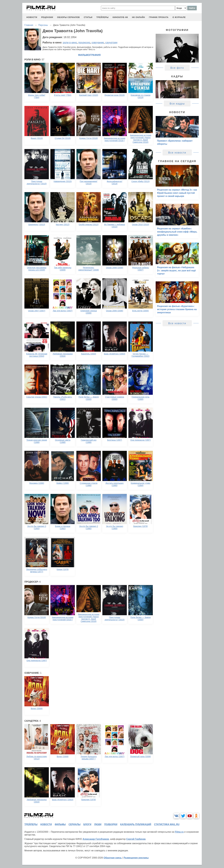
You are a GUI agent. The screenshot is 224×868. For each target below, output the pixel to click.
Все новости (177, 153)
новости (32, 17)
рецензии (47, 17)
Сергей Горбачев (136, 839)
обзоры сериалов (68, 17)
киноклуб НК (120, 17)
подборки (111, 824)
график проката (159, 17)
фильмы (60, 824)
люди (98, 824)
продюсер (84, 43)
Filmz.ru (179, 832)
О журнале (179, 17)
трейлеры (102, 17)
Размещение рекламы (136, 858)
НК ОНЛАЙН (138, 17)
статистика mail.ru (167, 824)
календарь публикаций (136, 824)
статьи (88, 17)
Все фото (177, 68)
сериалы (74, 824)
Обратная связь (113, 858)
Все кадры (177, 104)
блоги (87, 824)
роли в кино (70, 43)
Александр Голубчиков (96, 839)
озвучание (98, 43)
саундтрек (111, 43)
